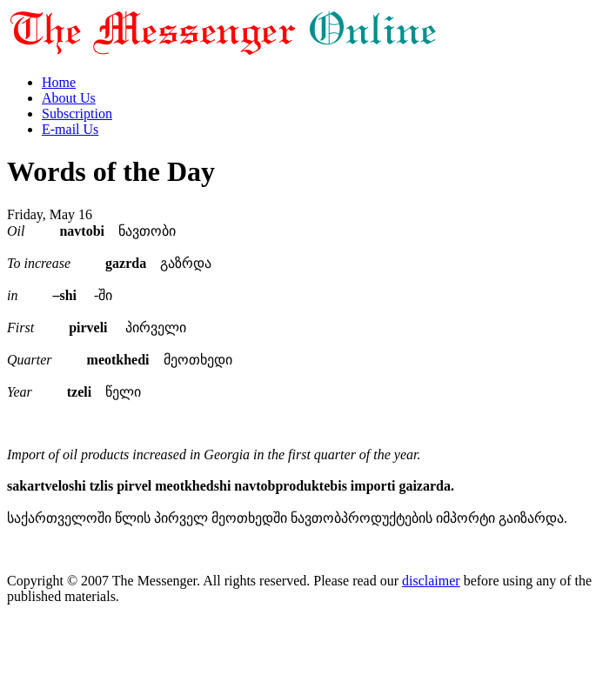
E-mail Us (70, 129)
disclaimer (431, 581)
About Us (69, 98)
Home (59, 82)
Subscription (77, 114)
